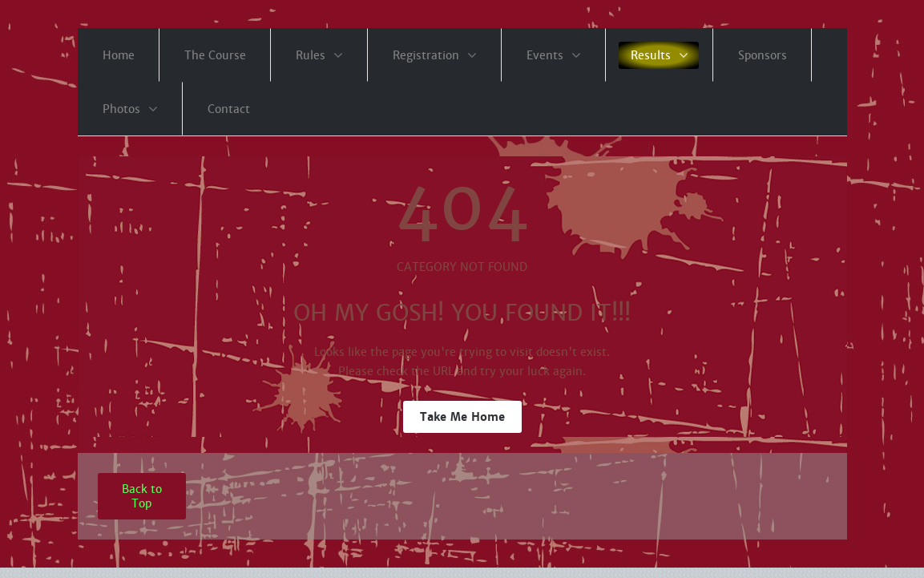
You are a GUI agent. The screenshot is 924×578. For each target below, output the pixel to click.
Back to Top (142, 496)
